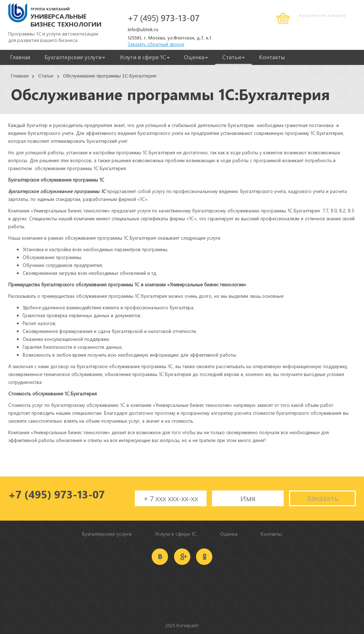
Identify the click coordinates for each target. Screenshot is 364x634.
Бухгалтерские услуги (75, 57)
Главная (20, 57)
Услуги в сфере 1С (145, 57)
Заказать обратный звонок (156, 44)
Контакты (272, 57)
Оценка (196, 57)
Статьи (233, 57)
